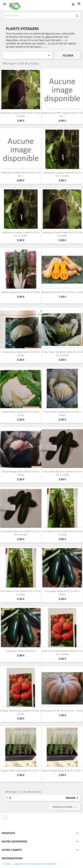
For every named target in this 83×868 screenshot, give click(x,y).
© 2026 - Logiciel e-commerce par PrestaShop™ (30, 864)
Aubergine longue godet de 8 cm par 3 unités (62, 174)
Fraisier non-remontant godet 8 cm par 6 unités (62, 652)
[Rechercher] (41, 15)
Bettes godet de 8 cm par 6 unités (21, 292)
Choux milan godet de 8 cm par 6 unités (62, 413)
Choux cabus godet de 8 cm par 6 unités (21, 354)
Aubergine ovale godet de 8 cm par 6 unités (62, 234)
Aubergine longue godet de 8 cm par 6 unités (21, 234)
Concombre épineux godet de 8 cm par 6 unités (21, 533)
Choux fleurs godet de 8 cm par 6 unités (21, 413)
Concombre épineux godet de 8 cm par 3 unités (62, 473)
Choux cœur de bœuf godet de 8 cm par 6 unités (62, 354)
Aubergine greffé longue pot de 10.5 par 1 (62, 114)
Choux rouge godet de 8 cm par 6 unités (21, 473)
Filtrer (68, 56)
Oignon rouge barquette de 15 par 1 (62, 770)
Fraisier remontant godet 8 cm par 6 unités (21, 712)
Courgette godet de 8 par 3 (21, 651)
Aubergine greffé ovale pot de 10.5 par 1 (21, 174)
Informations (12, 858)
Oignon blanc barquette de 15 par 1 (21, 770)
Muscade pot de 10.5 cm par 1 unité (62, 711)
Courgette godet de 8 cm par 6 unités (62, 593)
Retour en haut (65, 807)
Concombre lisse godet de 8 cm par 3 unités (62, 533)
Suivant (73, 798)
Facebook (5, 817)
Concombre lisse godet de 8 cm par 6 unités (21, 593)
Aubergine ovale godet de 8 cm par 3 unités (21, 114)
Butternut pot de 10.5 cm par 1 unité (62, 292)
